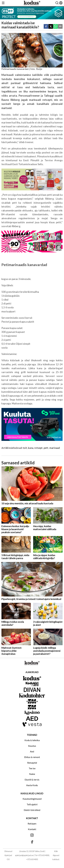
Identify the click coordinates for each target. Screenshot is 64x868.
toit (25, 448)
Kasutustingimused (32, 799)
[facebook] (46, 27)
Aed (32, 751)
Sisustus (32, 746)
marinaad (55, 448)
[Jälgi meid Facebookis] (32, 842)
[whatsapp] (55, 27)
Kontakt (32, 829)
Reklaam (32, 824)
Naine (32, 774)
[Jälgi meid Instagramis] (32, 835)
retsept (38, 448)
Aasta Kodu (32, 785)
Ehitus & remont (32, 757)
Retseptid (32, 763)
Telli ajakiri (32, 804)
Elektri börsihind (32, 810)
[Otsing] (57, 3)
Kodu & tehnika (32, 740)
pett (46, 448)
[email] (60, 27)
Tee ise (32, 768)
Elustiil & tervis (32, 780)
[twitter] (51, 27)
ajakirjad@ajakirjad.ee (24, 855)
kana (31, 448)
